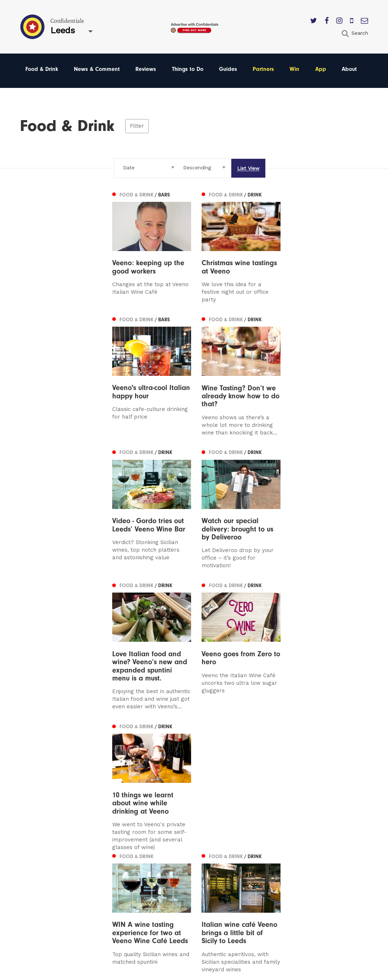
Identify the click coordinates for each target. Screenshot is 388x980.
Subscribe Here (250, 848)
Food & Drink (42, 69)
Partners (263, 69)
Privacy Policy (247, 858)
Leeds (34, 838)
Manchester (42, 827)
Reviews (146, 69)
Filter (137, 126)
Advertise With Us (253, 838)
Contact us (244, 827)
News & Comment (97, 69)
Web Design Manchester (255, 973)
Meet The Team (250, 879)
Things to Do (188, 69)
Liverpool (38, 848)
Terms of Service (252, 868)
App (321, 69)
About (349, 69)
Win (294, 69)
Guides (228, 69)
